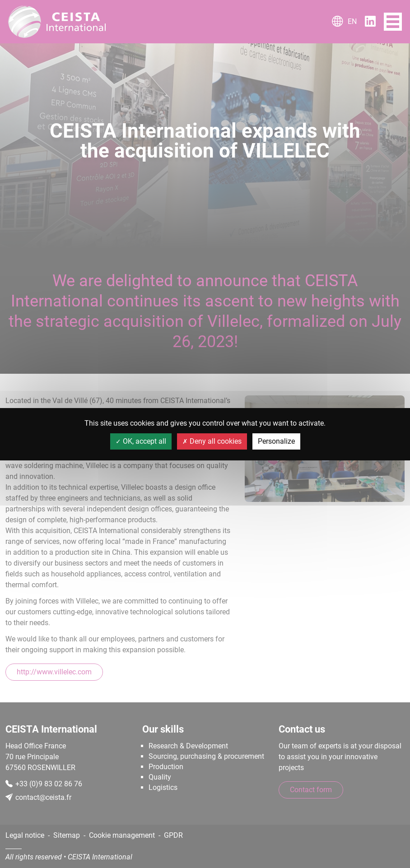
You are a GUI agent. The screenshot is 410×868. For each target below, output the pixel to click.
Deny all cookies (212, 441)
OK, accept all (141, 441)
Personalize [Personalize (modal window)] (276, 441)
